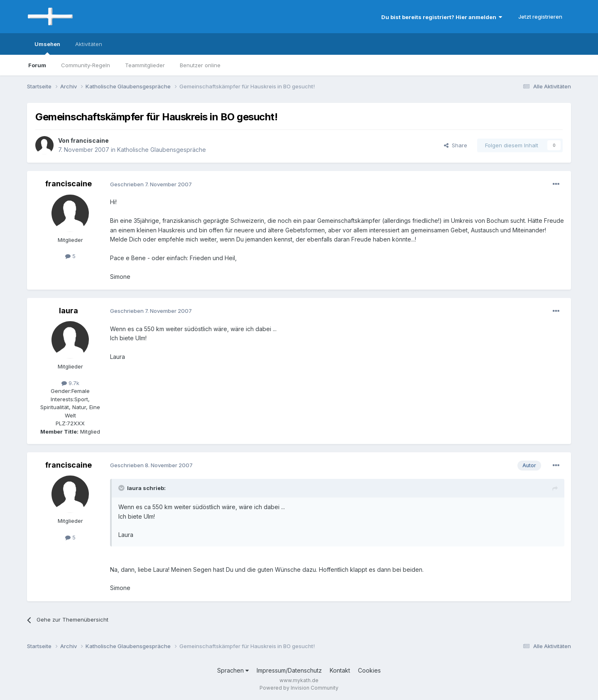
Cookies (369, 670)
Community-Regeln (86, 65)
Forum (37, 65)
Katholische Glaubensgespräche (162, 150)
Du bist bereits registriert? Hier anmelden (442, 17)
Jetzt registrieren (540, 17)
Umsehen (47, 48)
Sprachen (233, 670)
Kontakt (340, 670)
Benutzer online (200, 65)
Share (456, 145)
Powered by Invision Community (299, 688)
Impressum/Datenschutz (289, 670)
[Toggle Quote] (122, 488)
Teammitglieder (145, 65)
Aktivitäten (89, 44)
